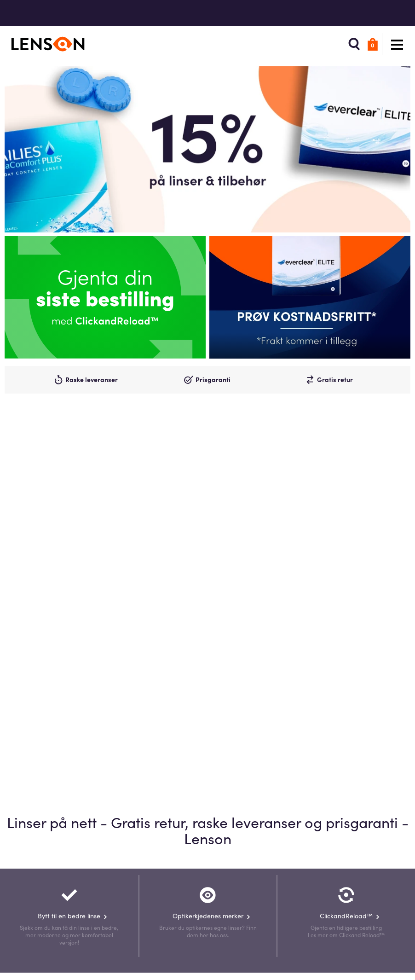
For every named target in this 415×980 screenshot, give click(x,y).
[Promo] (310, 297)
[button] (350, 44)
